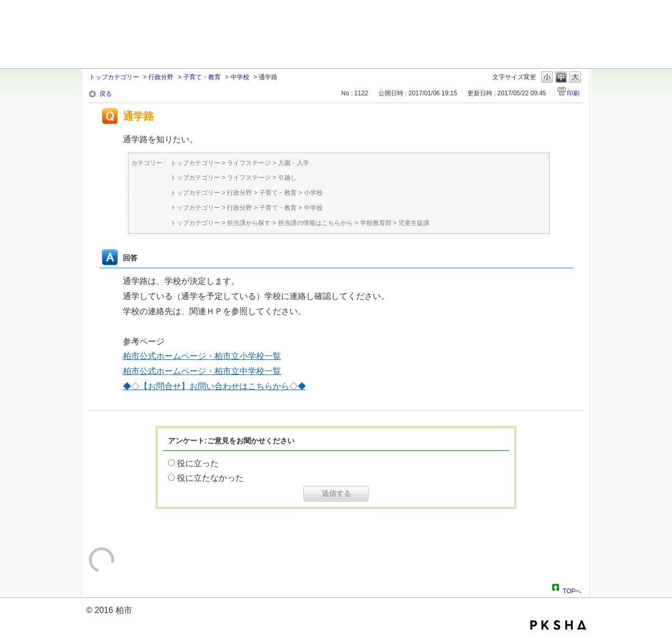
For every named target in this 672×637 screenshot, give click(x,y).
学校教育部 (376, 223)
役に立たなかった (210, 478)
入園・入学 (294, 163)
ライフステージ (249, 163)
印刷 (573, 93)
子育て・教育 (202, 77)
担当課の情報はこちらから (315, 223)
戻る (106, 94)
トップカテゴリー (114, 77)
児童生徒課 (414, 223)
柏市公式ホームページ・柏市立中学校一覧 (202, 371)
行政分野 (161, 77)
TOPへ (572, 590)
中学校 (240, 77)
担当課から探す (249, 223)
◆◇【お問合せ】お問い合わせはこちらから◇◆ (214, 386)
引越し (287, 178)
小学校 (313, 193)
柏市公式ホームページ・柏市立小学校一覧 (202, 356)
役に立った (198, 463)
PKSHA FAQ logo (558, 625)
